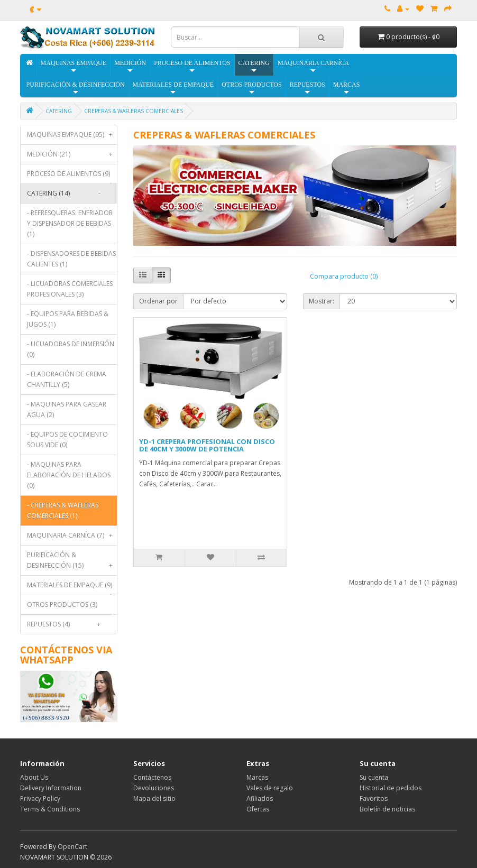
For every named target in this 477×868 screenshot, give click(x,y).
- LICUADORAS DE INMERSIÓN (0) (71, 349)
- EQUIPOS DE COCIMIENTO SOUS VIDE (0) (67, 440)
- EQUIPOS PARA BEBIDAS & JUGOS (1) (68, 319)
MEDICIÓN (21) (72, 154)
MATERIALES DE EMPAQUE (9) (72, 588)
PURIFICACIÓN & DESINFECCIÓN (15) (72, 563)
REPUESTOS (308, 89)
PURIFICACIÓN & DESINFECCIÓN (76, 89)
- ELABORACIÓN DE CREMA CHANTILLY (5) (67, 379)
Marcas (257, 777)
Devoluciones (154, 788)
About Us (34, 777)
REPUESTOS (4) (66, 624)
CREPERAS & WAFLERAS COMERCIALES (134, 111)
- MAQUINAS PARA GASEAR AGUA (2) (67, 409)
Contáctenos (152, 777)
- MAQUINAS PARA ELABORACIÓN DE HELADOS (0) (69, 475)
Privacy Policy (40, 798)
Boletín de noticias (387, 809)
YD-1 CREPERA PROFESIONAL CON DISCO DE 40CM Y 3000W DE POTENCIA (207, 445)
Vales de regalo (270, 788)
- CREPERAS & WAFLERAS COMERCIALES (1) (63, 510)
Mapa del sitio (154, 798)
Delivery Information (51, 788)
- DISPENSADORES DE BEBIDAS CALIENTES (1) (71, 259)
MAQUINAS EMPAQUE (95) (72, 135)
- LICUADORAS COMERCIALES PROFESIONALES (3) (70, 289)
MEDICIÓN (130, 67)
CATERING (254, 67)
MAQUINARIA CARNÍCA (313, 67)
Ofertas (258, 809)
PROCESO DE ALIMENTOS (192, 67)
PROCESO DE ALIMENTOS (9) (72, 176)
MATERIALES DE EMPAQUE (173, 89)
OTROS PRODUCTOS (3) (72, 607)
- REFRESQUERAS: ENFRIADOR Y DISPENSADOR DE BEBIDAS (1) (70, 223)
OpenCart (72, 847)
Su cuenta (374, 777)
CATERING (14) (66, 193)
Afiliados (260, 798)
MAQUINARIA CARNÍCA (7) (72, 535)
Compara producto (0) (344, 276)
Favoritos (374, 798)
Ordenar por (158, 301)
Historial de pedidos (391, 788)
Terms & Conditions (50, 809)
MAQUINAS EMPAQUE (74, 67)
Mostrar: (322, 301)
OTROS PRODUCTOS (251, 89)
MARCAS (347, 89)
